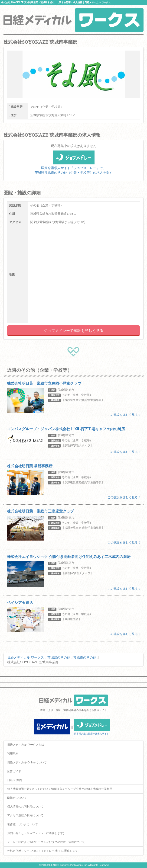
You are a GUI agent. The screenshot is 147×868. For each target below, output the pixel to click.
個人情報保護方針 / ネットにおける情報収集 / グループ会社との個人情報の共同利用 (60, 789)
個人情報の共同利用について (25, 807)
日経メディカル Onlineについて (27, 762)
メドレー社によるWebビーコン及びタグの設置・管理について (46, 842)
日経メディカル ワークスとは (26, 745)
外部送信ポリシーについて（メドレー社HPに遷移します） (44, 851)
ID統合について (17, 798)
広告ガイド (14, 771)
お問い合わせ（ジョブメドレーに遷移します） (36, 833)
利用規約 (13, 753)
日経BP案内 (15, 780)
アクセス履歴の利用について (25, 815)
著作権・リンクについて (23, 824)
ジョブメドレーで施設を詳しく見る (74, 331)
